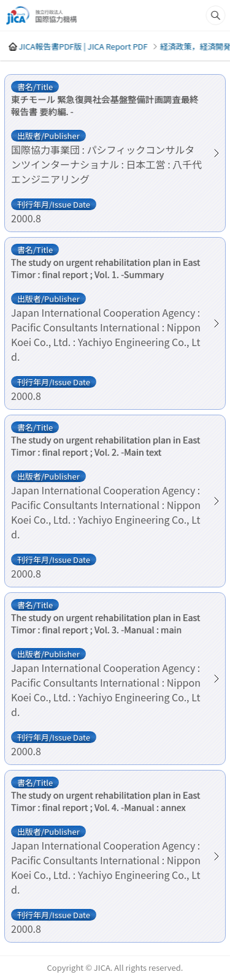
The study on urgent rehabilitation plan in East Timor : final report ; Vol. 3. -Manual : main (105, 624)
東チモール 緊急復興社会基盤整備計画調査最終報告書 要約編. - (105, 105)
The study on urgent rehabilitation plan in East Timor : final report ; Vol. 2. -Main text (105, 446)
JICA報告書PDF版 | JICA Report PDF (83, 46)
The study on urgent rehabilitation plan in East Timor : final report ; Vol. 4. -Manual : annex (105, 801)
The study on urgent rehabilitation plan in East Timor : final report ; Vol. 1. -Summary (105, 268)
